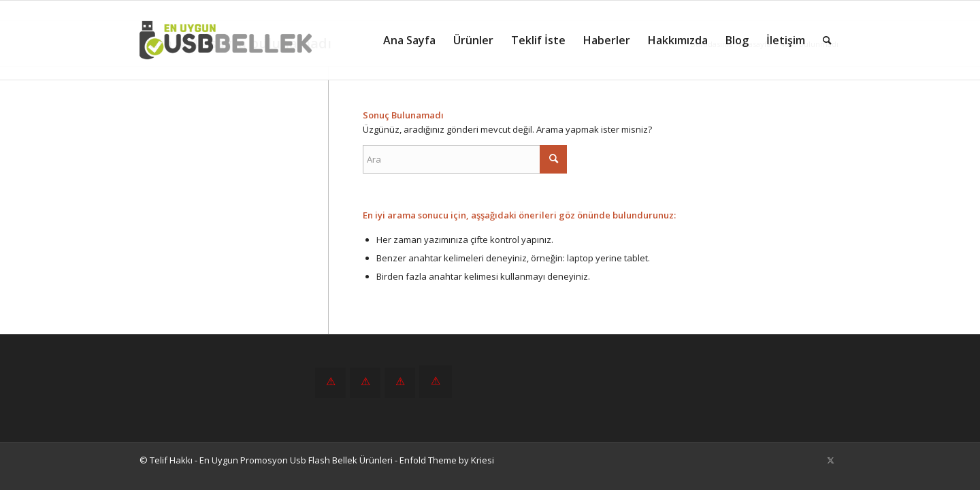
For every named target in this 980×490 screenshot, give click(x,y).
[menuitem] (409, 40)
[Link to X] (830, 460)
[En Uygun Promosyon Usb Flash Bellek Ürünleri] (226, 40)
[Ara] (827, 40)
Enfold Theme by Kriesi (447, 460)
